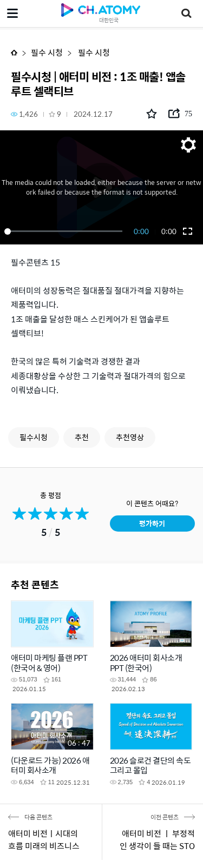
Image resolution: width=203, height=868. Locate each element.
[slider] (65, 231)
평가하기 (152, 523)
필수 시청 (47, 52)
